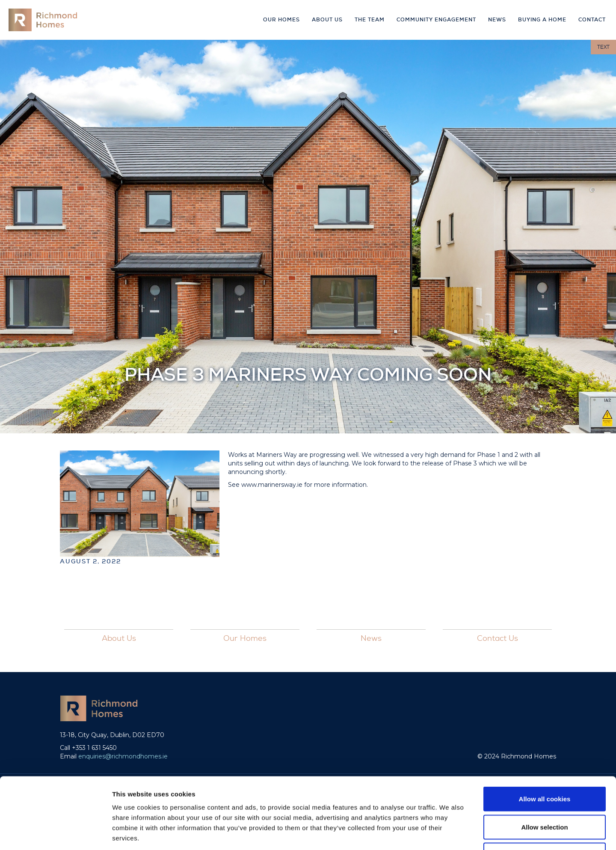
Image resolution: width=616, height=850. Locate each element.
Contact (592, 20)
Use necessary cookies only (545, 794)
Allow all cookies (545, 738)
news (497, 20)
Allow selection (544, 766)
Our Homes (281, 20)
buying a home (542, 20)
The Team (370, 20)
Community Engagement (436, 20)
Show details (516, 833)
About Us (327, 20)
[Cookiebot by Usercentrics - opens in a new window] (55, 833)
